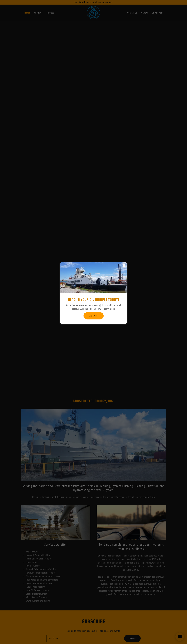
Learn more (94, 316)
